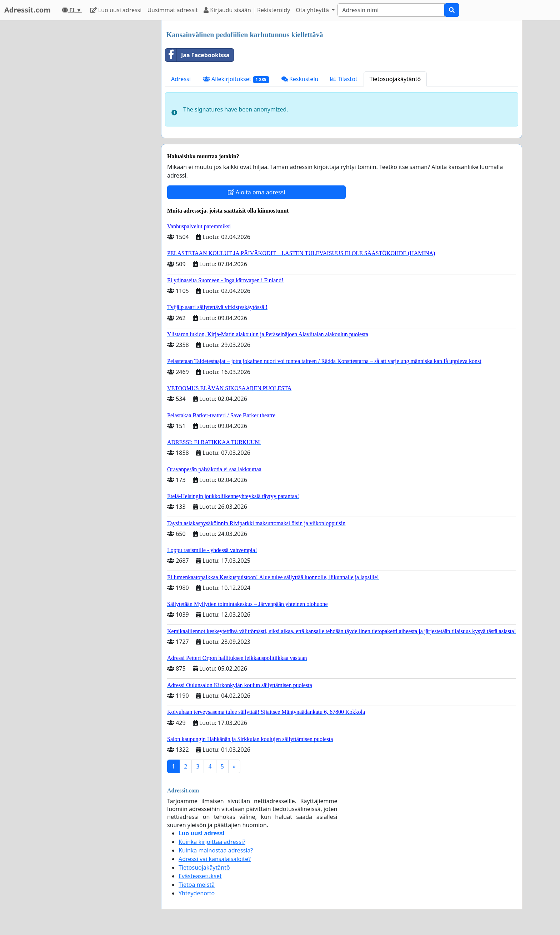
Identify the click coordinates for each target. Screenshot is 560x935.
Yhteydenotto (197, 893)
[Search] (391, 10)
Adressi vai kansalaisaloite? (215, 859)
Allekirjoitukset (236, 79)
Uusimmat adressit (172, 10)
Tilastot (344, 79)
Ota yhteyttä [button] (313, 10)
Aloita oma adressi (257, 192)
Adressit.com (27, 10)
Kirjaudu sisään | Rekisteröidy (247, 10)
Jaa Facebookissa (197, 55)
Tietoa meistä (197, 885)
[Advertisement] (91, 128)
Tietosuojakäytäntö (395, 79)
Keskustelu (300, 79)
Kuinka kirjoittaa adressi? (212, 842)
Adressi (181, 79)
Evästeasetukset (200, 876)
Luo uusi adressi (116, 10)
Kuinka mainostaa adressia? (216, 850)
